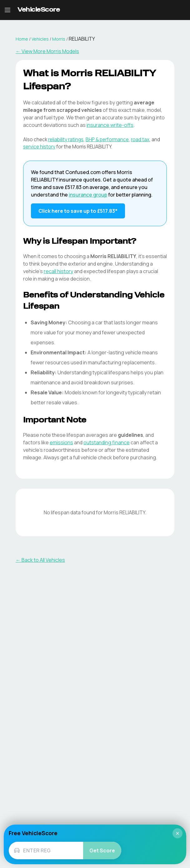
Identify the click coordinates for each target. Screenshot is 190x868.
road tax (140, 140)
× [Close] (177, 833)
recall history (58, 271)
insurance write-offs (110, 125)
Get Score (102, 851)
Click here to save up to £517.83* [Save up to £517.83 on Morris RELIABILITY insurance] (78, 211)
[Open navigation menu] (7, 10)
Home (22, 39)
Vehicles (40, 39)
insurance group (88, 195)
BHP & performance (107, 140)
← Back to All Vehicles (40, 560)
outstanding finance (107, 442)
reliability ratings (66, 140)
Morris (59, 39)
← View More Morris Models (47, 51)
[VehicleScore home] (39, 10)
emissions (61, 442)
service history (39, 147)
